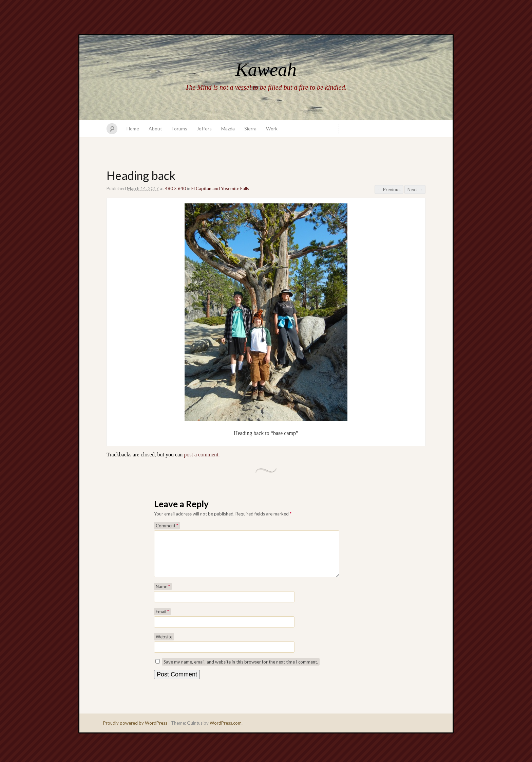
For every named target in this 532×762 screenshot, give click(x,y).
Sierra (250, 129)
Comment (167, 526)
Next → (415, 189)
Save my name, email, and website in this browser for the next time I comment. (241, 670)
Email (162, 620)
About (155, 129)
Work (272, 129)
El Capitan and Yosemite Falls (220, 188)
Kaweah (266, 69)
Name (163, 595)
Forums (179, 129)
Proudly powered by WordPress (135, 731)
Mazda (228, 129)
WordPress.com (226, 731)
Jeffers (204, 129)
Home (133, 129)
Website (164, 645)
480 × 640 (175, 188)
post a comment (201, 455)
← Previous (389, 189)
